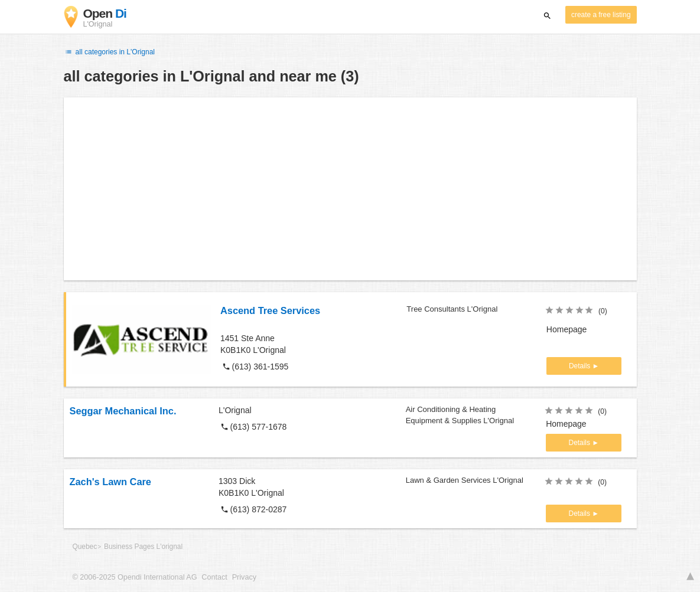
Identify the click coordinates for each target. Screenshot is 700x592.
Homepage (567, 329)
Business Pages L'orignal (143, 547)
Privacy (244, 577)
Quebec (85, 547)
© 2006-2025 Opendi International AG (135, 577)
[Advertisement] (350, 189)
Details (581, 366)
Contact (214, 577)
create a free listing (601, 15)
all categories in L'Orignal (109, 52)
